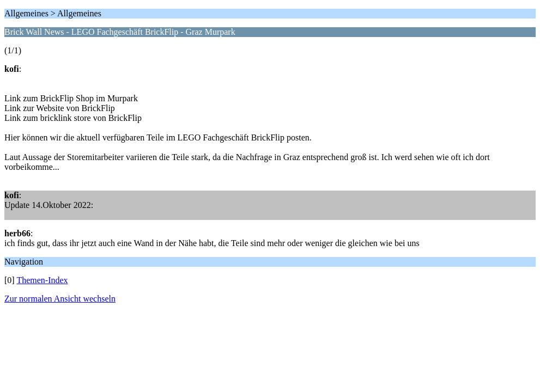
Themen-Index (42, 280)
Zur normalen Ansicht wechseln (60, 299)
